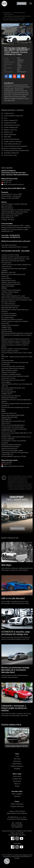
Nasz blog (17, 759)
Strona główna (7, 13)
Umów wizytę (22, 3)
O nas (17, 756)
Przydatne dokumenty (17, 806)
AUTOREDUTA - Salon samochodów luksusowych (4, 4)
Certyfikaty (17, 769)
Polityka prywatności (17, 766)
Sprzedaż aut (17, 781)
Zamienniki (17, 796)
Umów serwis (17, 776)
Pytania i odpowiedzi (17, 804)
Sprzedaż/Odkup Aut (19, 13)
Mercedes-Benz (9, 14)
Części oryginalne (17, 794)
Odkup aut (17, 784)
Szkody (17, 786)
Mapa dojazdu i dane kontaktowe (17, 813)
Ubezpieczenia (17, 779)
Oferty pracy (17, 761)
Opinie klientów (17, 764)
